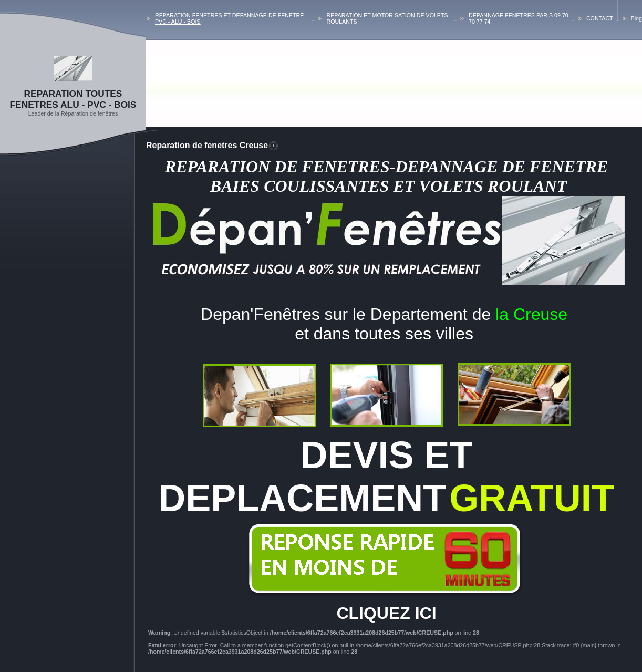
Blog (636, 18)
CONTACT (600, 18)
